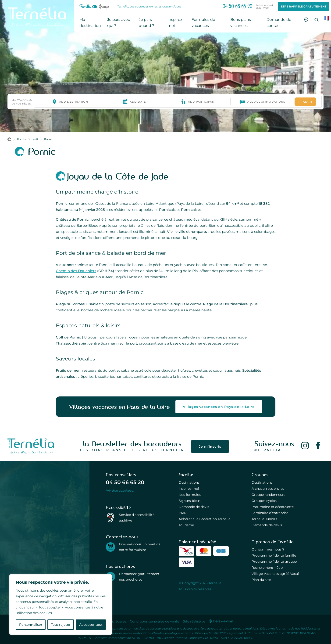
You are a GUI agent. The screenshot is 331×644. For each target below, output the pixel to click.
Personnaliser (31, 625)
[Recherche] (317, 20)
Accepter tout (91, 625)
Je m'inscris (210, 446)
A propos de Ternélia (273, 542)
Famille (85, 7)
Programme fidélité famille (274, 555)
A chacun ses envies (268, 489)
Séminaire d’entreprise (270, 513)
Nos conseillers (121, 475)
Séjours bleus (190, 501)
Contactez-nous (122, 537)
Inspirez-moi (189, 489)
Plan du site (261, 580)
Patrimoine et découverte (273, 507)
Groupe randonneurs (268, 495)
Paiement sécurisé (197, 542)
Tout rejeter (61, 625)
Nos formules (190, 495)
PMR (183, 513)
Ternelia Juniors (264, 519)
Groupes (260, 475)
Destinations (189, 482)
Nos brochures (120, 566)
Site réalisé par (208, 621)
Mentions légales (112, 621)
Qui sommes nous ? (268, 549)
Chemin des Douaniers (76, 271)
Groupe (104, 7)
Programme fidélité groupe (274, 561)
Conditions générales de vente (155, 621)
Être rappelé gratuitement (304, 6)
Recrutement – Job (267, 568)
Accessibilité (118, 507)
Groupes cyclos (264, 501)
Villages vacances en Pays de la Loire (219, 407)
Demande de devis (194, 507)
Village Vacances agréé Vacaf (275, 574)
